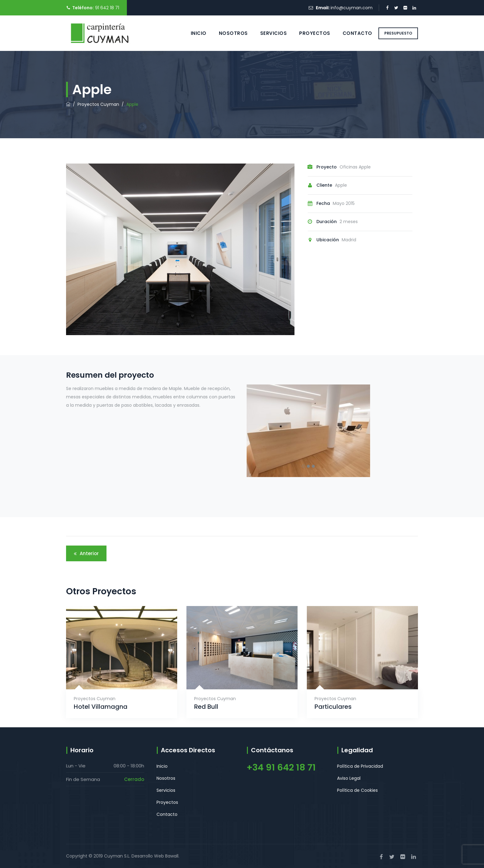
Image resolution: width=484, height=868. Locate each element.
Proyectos (308, 33)
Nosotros (227, 33)
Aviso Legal (349, 778)
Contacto (351, 33)
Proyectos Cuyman (95, 699)
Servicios (267, 33)
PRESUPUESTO (398, 33)
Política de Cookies (357, 790)
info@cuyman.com (352, 8)
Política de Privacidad (360, 766)
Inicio (192, 33)
